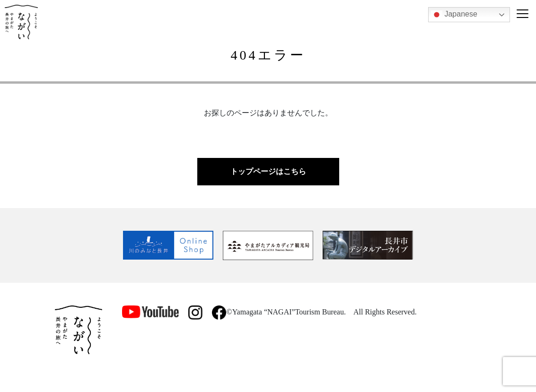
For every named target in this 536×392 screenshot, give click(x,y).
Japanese (454, 15)
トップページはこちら (268, 171)
